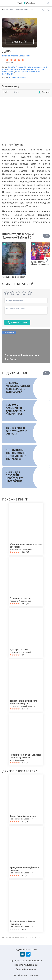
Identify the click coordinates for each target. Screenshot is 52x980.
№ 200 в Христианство (34, 67)
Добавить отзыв (17, 322)
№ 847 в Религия (16, 67)
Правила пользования (26, 965)
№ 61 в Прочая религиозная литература (25, 68)
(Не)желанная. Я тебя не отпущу (22, 355)
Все (46, 236)
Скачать (46, 92)
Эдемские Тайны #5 (18, 78)
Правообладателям (26, 969)
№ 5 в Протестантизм (25, 72)
